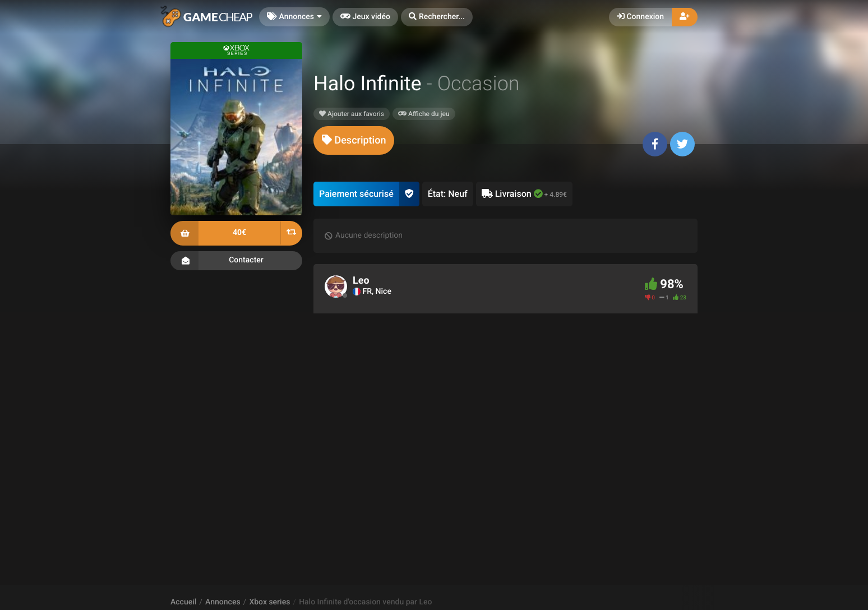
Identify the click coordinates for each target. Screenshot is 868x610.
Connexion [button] (640, 17)
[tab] (354, 140)
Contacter (236, 261)
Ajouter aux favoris (352, 114)
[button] (437, 17)
